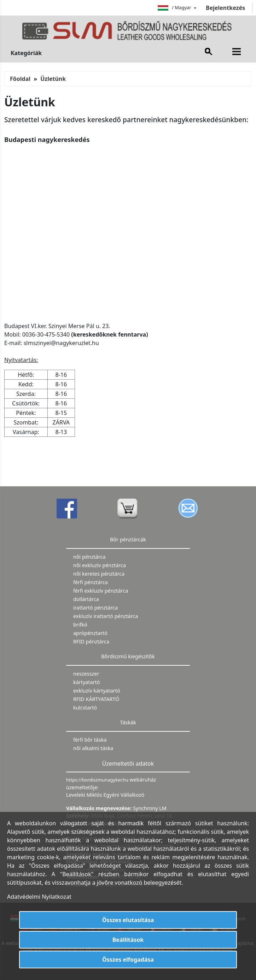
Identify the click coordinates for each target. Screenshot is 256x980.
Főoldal (20, 79)
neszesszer (86, 674)
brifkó (80, 625)
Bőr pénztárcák (128, 539)
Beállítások (128, 940)
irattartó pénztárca (95, 608)
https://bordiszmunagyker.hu (98, 780)
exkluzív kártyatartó (97, 691)
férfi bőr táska (90, 740)
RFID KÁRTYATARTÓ (96, 699)
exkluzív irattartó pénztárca (106, 616)
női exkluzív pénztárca (100, 565)
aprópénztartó (90, 633)
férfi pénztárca (91, 582)
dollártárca (86, 599)
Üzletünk (53, 79)
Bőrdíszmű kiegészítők (128, 656)
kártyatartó (86, 682)
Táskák (128, 722)
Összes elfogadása (128, 960)
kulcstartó (85, 708)
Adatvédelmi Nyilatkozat (39, 897)
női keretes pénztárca (99, 574)
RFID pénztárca (91, 642)
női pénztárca (89, 557)
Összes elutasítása (128, 920)
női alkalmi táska (93, 748)
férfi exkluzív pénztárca (101, 591)
